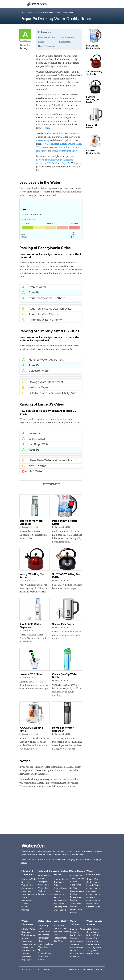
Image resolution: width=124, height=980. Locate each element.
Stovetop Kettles (62, 907)
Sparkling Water (94, 947)
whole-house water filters (65, 151)
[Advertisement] (62, 812)
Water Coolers (28, 947)
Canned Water (93, 932)
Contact (37, 969)
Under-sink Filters (46, 944)
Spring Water (92, 951)
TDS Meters (59, 925)
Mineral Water (93, 941)
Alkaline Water (93, 929)
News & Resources (47, 46)
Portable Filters (46, 871)
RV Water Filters (45, 894)
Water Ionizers (28, 885)
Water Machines (29, 944)
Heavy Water (92, 938)
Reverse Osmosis (29, 894)
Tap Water (58, 941)
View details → (28, 220)
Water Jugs (26, 941)
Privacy (47, 969)
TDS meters (42, 147)
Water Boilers (60, 910)
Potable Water (60, 938)
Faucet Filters (44, 932)
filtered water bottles (71, 144)
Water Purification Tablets (27, 901)
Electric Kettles (61, 879)
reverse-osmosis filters (60, 147)
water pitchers (52, 144)
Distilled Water (93, 935)
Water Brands (76, 876)
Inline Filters (43, 935)
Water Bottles (77, 871)
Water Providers (28, 12)
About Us (26, 969)
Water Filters (44, 921)
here (47, 128)
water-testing (43, 140)
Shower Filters (44, 953)
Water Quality (61, 921)
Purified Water (93, 944)
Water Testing (60, 929)
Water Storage (93, 954)
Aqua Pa (52, 12)
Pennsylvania (41, 12)
